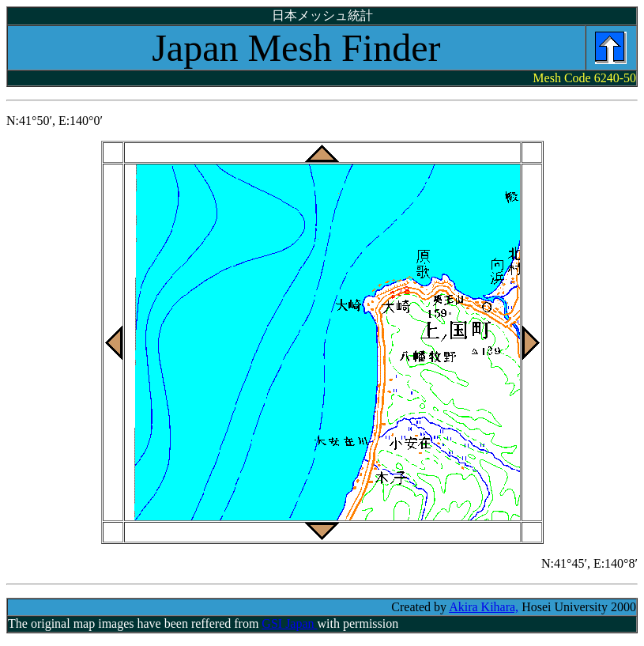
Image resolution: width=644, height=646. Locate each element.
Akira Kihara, (484, 607)
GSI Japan (289, 623)
